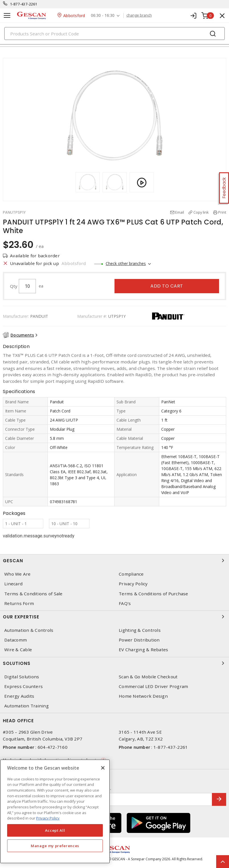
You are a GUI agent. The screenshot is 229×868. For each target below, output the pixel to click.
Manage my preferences (55, 846)
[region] (55, 811)
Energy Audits (19, 696)
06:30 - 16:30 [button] (103, 16)
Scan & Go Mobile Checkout (148, 677)
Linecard (13, 584)
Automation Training (26, 706)
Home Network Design (143, 696)
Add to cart (167, 286)
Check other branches (126, 263)
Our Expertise (114, 617)
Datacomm (16, 640)
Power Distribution (139, 640)
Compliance (131, 574)
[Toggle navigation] (7, 16)
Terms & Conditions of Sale (33, 594)
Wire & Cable (18, 650)
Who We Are (18, 574)
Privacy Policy (133, 584)
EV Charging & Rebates (143, 650)
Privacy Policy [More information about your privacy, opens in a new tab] (48, 818)
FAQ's (125, 603)
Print (222, 212)
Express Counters (23, 686)
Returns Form (19, 603)
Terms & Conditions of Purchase (154, 594)
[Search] (114, 34)
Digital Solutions (22, 677)
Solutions (114, 663)
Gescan (114, 561)
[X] (103, 768)
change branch (139, 15)
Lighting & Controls (140, 630)
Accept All (55, 830)
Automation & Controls (29, 630)
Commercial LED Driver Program (153, 686)
